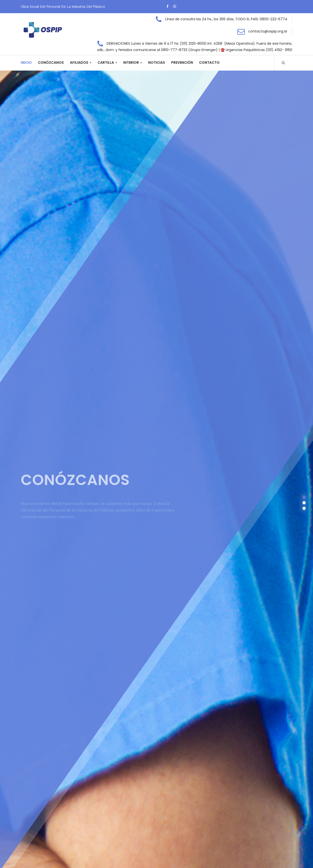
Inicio (26, 63)
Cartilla (106, 63)
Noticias (157, 63)
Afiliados (79, 63)
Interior (131, 63)
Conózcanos (51, 63)
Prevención (182, 63)
